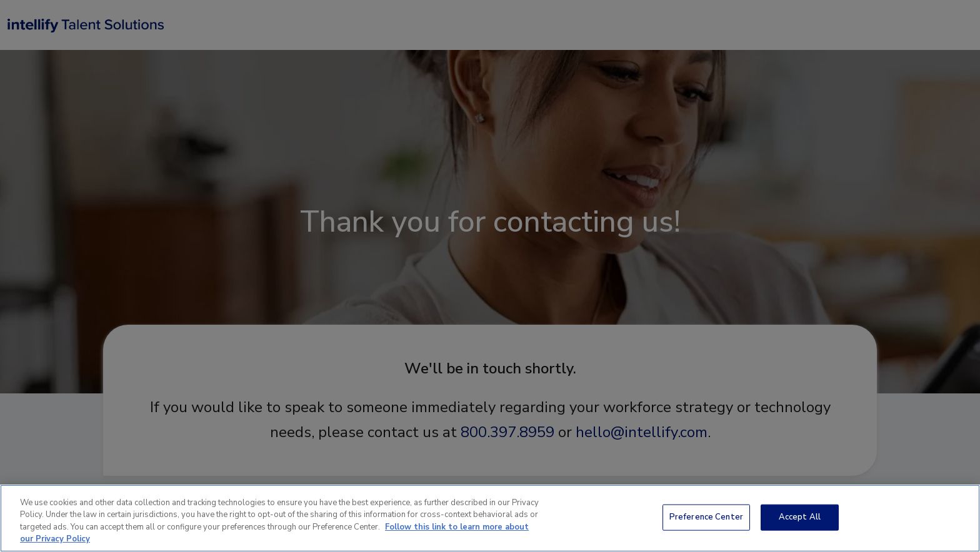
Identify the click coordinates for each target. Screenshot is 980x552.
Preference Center (706, 517)
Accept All (800, 517)
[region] (490, 518)
